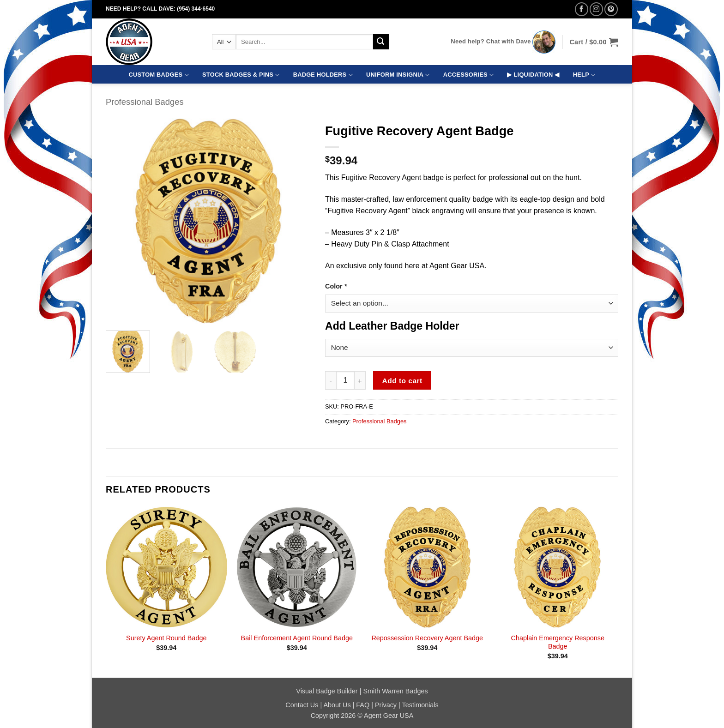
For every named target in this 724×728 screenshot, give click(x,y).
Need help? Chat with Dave (491, 41)
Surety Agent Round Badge (166, 638)
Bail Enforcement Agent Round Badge (297, 638)
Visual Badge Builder (327, 691)
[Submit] (381, 42)
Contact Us (302, 705)
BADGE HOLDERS (323, 75)
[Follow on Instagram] (596, 9)
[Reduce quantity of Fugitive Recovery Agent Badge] (331, 380)
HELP (584, 75)
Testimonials (420, 705)
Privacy (386, 705)
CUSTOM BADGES (159, 75)
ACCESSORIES (468, 75)
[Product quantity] (345, 380)
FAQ (363, 705)
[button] (594, 42)
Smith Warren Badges (395, 691)
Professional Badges (145, 102)
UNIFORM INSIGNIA (398, 75)
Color (336, 286)
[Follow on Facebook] (582, 9)
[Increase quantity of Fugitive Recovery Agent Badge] (360, 380)
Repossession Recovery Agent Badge (427, 638)
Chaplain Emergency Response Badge (558, 642)
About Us (337, 705)
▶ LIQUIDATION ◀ (533, 75)
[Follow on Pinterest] (611, 9)
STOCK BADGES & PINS (241, 75)
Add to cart (402, 381)
